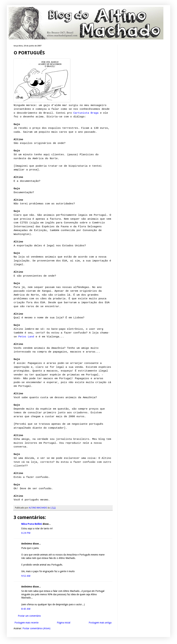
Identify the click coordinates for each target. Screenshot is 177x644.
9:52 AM (26, 576)
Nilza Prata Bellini (32, 524)
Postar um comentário (29, 616)
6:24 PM (26, 533)
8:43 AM (26, 609)
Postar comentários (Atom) (36, 628)
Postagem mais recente (26, 623)
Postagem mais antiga (100, 623)
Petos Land (26, 337)
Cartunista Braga (86, 113)
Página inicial (64, 623)
